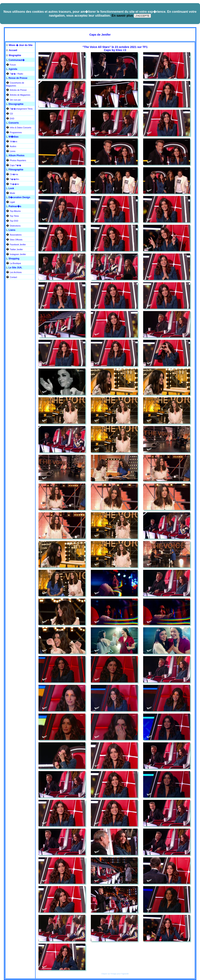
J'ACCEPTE (142, 16)
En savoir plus (122, 16)
